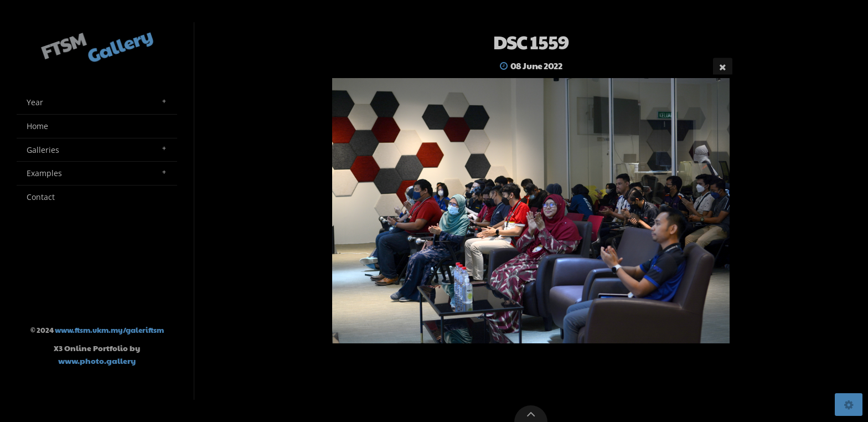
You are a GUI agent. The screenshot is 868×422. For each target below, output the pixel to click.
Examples (44, 173)
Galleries (43, 150)
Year (35, 102)
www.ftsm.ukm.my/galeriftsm (109, 330)
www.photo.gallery (97, 361)
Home (37, 126)
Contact (41, 197)
